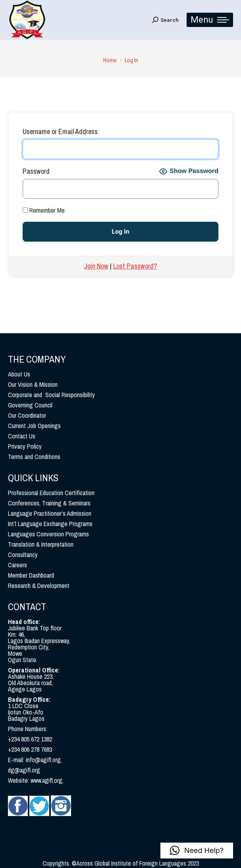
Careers (17, 565)
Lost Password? (135, 266)
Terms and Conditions (34, 457)
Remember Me (44, 210)
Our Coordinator (27, 415)
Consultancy (23, 555)
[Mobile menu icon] (210, 20)
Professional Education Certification (51, 493)
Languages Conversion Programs (48, 534)
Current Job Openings (34, 426)
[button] (197, 851)
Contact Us (22, 436)
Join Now (96, 266)
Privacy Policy (25, 446)
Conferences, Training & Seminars (49, 503)
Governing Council (30, 405)
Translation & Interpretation (41, 544)
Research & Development (39, 586)
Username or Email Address (60, 132)
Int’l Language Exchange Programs (50, 524)
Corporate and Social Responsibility (51, 395)
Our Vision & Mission (33, 384)
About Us (19, 374)
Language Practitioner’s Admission (50, 513)
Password (36, 171)
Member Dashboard (31, 575)
